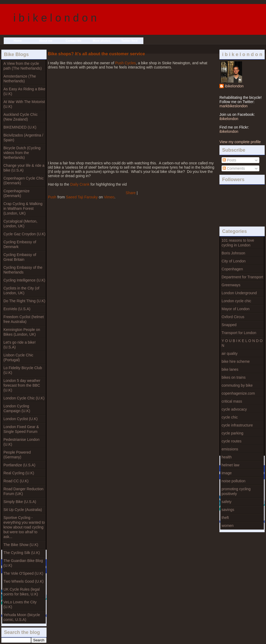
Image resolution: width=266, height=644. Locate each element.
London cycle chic (236, 301)
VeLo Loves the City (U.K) (20, 604)
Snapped (229, 325)
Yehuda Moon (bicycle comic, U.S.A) (22, 617)
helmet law (230, 465)
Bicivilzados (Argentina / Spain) (23, 138)
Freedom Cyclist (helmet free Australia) (24, 319)
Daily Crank (80, 184)
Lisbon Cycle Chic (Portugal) (18, 357)
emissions (230, 449)
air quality (230, 353)
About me (46, 41)
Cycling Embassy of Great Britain (20, 257)
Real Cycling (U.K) (19, 473)
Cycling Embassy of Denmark (20, 244)
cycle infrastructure (237, 425)
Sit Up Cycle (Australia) (23, 510)
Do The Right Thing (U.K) (24, 301)
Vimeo (109, 197)
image (227, 473)
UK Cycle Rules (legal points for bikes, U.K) (22, 592)
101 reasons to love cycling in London (238, 243)
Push (52, 197)
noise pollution (234, 481)
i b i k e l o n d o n (55, 18)
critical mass (232, 401)
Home (18, 41)
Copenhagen (232, 269)
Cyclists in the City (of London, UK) (21, 291)
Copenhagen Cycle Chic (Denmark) (24, 181)
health (227, 457)
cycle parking (232, 433)
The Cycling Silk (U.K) (22, 553)
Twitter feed (129, 41)
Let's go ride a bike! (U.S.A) (20, 345)
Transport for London (239, 333)
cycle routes (232, 441)
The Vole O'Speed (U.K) (23, 573)
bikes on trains (234, 377)
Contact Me (74, 41)
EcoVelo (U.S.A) (17, 309)
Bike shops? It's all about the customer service (96, 54)
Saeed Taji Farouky (82, 197)
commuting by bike (237, 385)
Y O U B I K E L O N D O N (242, 343)
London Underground (239, 293)
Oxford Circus (233, 317)
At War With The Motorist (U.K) (24, 104)
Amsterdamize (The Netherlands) (20, 79)
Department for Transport (242, 277)
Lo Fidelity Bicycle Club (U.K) (23, 370)
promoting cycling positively (236, 491)
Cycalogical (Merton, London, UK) (20, 224)
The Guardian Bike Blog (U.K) (23, 563)
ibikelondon (234, 86)
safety (226, 502)
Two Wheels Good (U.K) (24, 581)
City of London (234, 261)
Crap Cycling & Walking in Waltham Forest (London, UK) (23, 208)
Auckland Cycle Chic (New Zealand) (20, 117)
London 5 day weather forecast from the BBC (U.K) (22, 385)
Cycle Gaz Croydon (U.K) (24, 234)
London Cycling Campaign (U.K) (17, 408)
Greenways (231, 285)
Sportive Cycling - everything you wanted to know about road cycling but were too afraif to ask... (24, 527)
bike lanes (230, 369)
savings (228, 510)
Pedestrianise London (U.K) (21, 442)
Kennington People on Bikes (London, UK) (22, 332)
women (228, 526)
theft (225, 518)
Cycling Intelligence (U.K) (24, 280)
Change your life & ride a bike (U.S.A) (24, 168)
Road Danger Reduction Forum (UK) (23, 491)
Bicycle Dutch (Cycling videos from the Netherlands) (22, 153)
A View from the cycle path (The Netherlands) (23, 66)
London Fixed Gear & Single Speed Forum (21, 429)
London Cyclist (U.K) (20, 419)
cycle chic (230, 417)
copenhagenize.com (238, 393)
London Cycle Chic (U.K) (24, 398)
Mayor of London (236, 309)
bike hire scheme (236, 361)
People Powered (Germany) (17, 455)
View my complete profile (240, 142)
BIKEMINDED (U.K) (20, 127)
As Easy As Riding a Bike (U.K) (24, 91)
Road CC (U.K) (16, 481)
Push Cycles (126, 63)
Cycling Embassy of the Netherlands (23, 270)
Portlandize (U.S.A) (19, 465)
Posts (229, 160)
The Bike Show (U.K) (21, 545)
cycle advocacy (234, 409)
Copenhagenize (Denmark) (16, 193)
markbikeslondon (234, 106)
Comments (234, 168)
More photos (102, 41)
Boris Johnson (233, 253)
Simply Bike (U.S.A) (20, 502)
